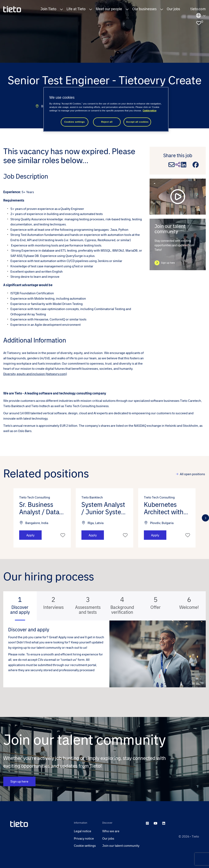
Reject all (107, 122)
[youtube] (156, 823)
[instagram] (147, 823)
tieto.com (198, 9)
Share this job (178, 156)
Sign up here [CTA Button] (19, 781)
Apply (30, 535)
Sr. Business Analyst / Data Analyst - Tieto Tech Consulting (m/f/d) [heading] (42, 508)
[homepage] (12, 9)
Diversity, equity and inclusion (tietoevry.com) (35, 374)
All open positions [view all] (192, 474)
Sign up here (168, 263)
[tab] (20, 606)
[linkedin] (164, 823)
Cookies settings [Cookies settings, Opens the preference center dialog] (74, 122)
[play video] (178, 197)
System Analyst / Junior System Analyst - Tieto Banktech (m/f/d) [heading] (104, 508)
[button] (61, 9)
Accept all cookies (137, 122)
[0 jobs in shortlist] (199, 23)
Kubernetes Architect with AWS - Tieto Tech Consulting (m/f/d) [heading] (167, 508)
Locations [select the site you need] (201, 16)
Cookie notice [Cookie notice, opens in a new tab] (150, 111)
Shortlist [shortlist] (63, 535)
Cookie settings (85, 846)
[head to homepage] (39, 824)
